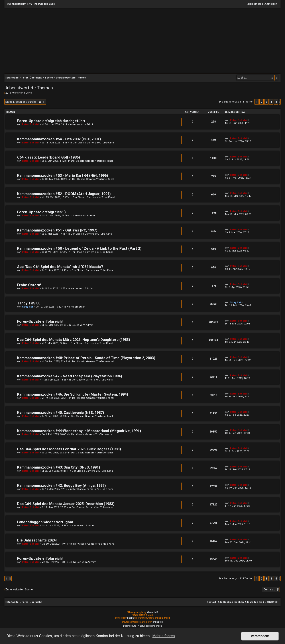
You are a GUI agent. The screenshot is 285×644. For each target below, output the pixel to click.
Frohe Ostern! (29, 285)
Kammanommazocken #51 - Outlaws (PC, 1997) (57, 230)
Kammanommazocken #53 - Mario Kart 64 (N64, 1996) (63, 176)
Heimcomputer (76, 307)
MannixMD (152, 612)
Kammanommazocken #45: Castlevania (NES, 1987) (61, 413)
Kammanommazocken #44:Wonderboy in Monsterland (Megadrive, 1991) (79, 431)
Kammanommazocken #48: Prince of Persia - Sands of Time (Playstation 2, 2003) (86, 358)
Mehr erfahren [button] (164, 636)
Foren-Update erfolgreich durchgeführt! (52, 121)
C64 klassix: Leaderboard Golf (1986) (49, 157)
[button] (280, 102)
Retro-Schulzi (31, 124)
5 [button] (276, 102)
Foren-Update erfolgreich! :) (41, 212)
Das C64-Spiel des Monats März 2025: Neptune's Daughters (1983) (74, 340)
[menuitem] (29, 4)
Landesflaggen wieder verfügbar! (46, 522)
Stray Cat (27, 307)
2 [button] (262, 102)
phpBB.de (158, 622)
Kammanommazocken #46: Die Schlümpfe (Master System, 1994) (73, 394)
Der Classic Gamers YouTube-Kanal (94, 143)
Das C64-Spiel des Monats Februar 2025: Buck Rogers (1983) (69, 449)
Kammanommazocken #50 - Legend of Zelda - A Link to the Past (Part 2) (79, 249)
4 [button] (271, 102)
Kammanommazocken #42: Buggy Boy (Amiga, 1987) (61, 486)
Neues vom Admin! (84, 124)
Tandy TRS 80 (29, 303)
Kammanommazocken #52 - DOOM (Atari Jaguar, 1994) (64, 194)
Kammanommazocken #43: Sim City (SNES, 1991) (59, 467)
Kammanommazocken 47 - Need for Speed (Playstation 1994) (70, 376)
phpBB (131, 618)
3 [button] (266, 102)
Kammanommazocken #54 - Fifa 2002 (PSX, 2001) (59, 139)
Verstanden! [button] (260, 636)
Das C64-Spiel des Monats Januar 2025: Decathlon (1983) (66, 504)
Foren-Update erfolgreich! (40, 321)
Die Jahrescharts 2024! (37, 540)
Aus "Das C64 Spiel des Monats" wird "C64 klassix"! (60, 267)
